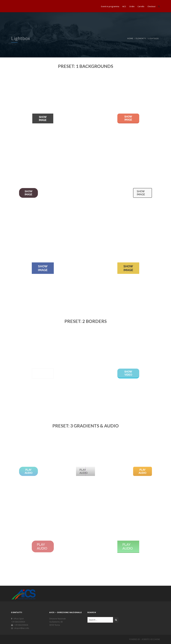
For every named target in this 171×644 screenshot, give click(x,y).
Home (130, 38)
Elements (141, 38)
